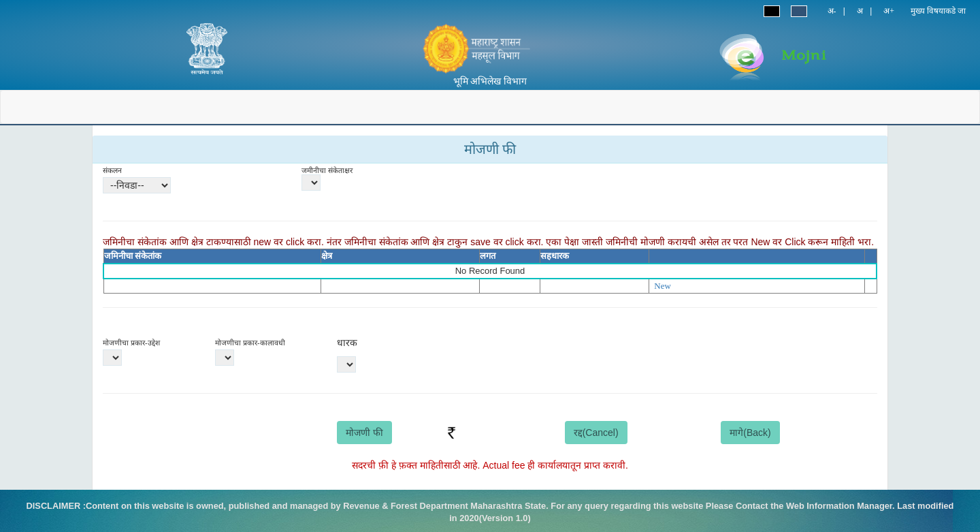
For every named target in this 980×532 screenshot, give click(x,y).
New (663, 286)
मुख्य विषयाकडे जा (938, 11)
